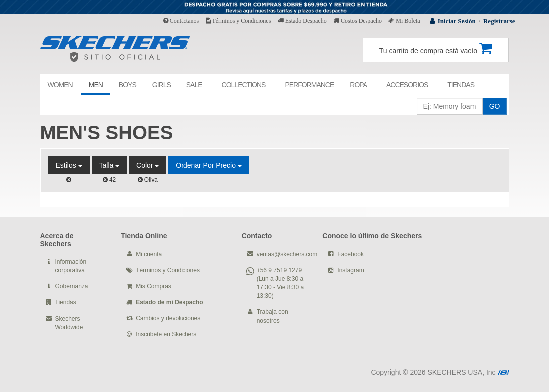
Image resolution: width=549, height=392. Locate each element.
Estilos (69, 165)
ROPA (358, 85)
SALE (194, 85)
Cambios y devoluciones (168, 318)
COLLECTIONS (244, 85)
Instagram (350, 270)
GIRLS (161, 85)
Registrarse (499, 21)
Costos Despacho (358, 21)
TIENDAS (461, 85)
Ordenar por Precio (209, 165)
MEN (96, 85)
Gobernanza (72, 286)
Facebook (350, 254)
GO (495, 106)
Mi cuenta (149, 254)
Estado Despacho (302, 21)
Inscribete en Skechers (166, 334)
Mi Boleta (404, 21)
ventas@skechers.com (287, 254)
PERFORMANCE (309, 85)
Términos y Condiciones (239, 21)
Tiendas (66, 302)
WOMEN (60, 85)
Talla (109, 165)
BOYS (127, 85)
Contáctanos (181, 21)
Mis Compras (153, 286)
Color (147, 165)
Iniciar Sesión (457, 21)
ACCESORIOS (407, 85)
